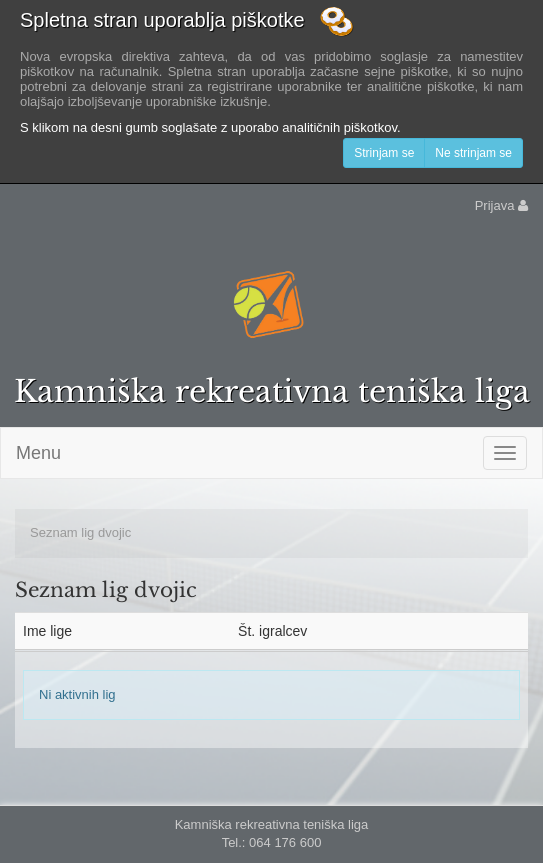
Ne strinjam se (473, 153)
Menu (38, 453)
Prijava (501, 205)
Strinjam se (384, 153)
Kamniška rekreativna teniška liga (272, 391)
